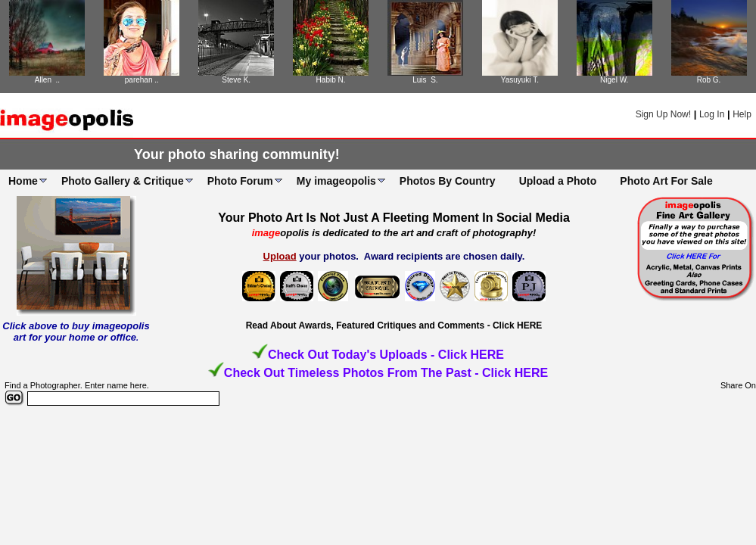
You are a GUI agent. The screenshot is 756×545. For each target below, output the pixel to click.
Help (742, 114)
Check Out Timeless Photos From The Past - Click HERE (386, 373)
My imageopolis (336, 181)
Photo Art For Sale (666, 181)
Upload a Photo (558, 181)
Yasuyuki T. (520, 80)
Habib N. (331, 80)
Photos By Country (448, 181)
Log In (712, 114)
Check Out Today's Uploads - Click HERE (386, 355)
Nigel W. (614, 80)
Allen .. (47, 80)
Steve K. (236, 80)
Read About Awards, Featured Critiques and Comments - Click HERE (394, 325)
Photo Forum (240, 181)
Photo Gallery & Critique (123, 181)
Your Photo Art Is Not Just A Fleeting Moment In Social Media (394, 218)
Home (23, 181)
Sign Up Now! (663, 114)
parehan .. (142, 80)
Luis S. (425, 80)
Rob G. (709, 80)
